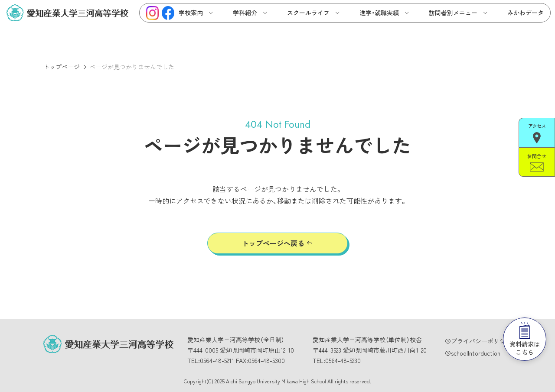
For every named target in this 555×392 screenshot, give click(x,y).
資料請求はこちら (525, 339)
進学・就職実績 (379, 13)
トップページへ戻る (273, 243)
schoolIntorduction (476, 353)
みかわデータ (526, 13)
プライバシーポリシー (481, 341)
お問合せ (537, 162)
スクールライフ (308, 13)
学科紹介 (245, 13)
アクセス (537, 133)
